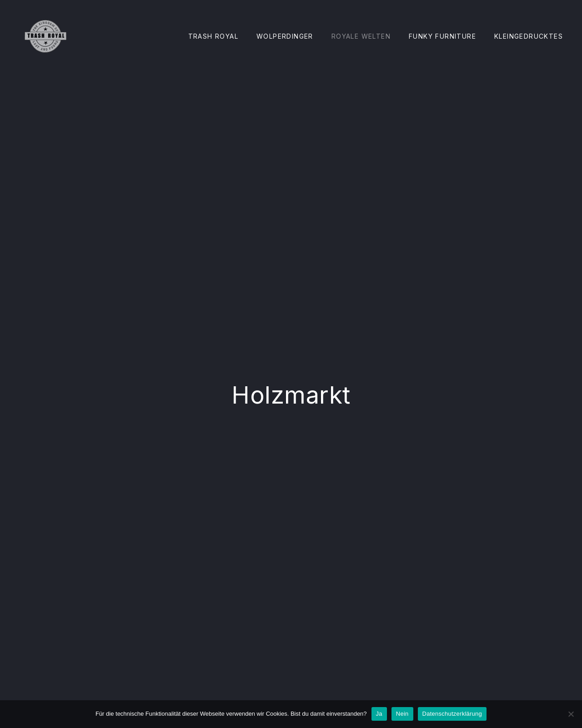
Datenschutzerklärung (452, 714)
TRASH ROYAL (213, 36)
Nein (402, 714)
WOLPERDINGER (285, 36)
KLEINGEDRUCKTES (529, 36)
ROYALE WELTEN (361, 36)
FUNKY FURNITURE (442, 36)
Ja (379, 714)
